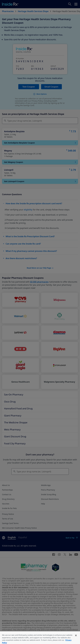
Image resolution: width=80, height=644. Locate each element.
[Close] (76, 638)
